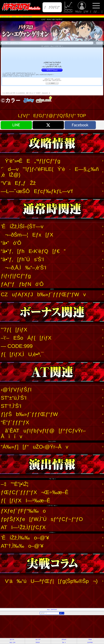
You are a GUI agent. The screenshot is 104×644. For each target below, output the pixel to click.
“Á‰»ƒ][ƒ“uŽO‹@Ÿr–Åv (35, 447)
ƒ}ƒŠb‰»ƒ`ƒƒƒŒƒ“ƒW (29, 414)
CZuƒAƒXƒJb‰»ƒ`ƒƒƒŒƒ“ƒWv (43, 294)
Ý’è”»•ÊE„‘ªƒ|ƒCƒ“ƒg (31, 161)
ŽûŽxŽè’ (69, 7)
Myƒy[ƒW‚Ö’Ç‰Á (52, 610)
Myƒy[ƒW (82, 7)
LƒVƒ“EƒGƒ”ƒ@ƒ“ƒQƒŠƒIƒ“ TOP (52, 116)
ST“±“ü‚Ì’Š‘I (14, 398)
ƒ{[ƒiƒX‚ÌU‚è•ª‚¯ (22, 354)
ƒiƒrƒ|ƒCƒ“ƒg (16, 276)
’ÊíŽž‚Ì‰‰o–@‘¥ (25, 538)
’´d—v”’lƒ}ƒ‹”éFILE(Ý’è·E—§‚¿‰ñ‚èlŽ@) (50, 172)
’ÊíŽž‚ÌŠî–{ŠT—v (22, 226)
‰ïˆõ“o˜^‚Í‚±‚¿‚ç (52, 70)
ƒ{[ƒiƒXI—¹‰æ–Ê (26, 500)
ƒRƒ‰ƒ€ (64, 639)
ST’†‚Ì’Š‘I (11, 406)
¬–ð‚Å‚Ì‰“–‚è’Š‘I (24, 268)
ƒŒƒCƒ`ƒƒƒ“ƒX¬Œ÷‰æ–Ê (35, 492)
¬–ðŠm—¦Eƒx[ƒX (27, 235)
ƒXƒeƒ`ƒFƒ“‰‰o (23, 511)
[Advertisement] (49, 597)
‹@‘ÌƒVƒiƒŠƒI (16, 390)
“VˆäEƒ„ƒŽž (18, 183)
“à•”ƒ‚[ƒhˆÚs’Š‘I (22, 259)
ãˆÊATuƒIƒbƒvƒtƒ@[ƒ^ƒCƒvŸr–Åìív (43, 433)
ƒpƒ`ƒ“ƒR (38, 639)
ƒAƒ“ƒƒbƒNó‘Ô (22, 284)
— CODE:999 (17, 346)
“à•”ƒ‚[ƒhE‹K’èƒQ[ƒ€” (33, 251)
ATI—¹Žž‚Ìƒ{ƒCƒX (23, 527)
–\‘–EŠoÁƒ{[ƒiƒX (26, 338)
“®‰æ (90, 639)
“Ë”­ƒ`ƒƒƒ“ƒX (15, 422)
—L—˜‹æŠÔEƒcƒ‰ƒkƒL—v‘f (37, 191)
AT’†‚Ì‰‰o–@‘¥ (22, 546)
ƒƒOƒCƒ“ (52, 7)
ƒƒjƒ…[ (96, 7)
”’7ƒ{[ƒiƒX (14, 330)
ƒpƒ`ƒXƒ (12, 639)
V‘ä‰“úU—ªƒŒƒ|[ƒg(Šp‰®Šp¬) (49, 581)
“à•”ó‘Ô (11, 243)
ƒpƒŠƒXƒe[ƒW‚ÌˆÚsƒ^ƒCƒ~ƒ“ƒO (42, 519)
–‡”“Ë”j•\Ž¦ (15, 484)
